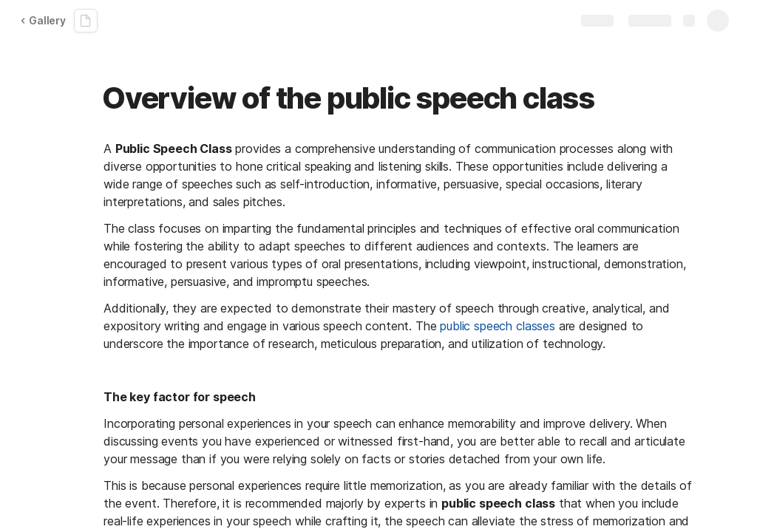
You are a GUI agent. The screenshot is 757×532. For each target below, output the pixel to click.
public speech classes (498, 326)
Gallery (43, 20)
